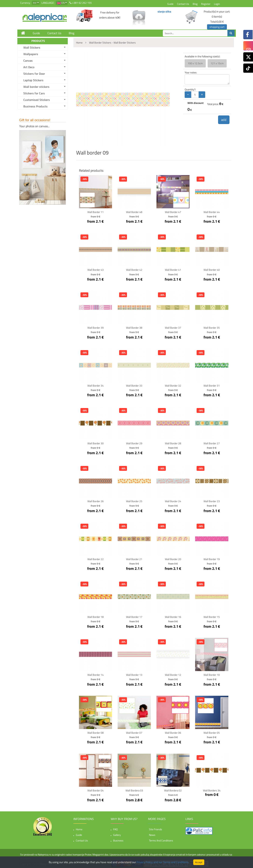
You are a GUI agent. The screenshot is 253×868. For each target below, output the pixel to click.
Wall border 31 (212, 385)
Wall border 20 (173, 558)
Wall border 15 (212, 616)
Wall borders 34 (212, 789)
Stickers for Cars (34, 93)
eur (35, 3)
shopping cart (217, 27)
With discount (195, 103)
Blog (195, 4)
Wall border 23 (212, 501)
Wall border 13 (134, 674)
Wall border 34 (96, 385)
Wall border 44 (212, 212)
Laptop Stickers (33, 80)
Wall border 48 (134, 212)
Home (79, 828)
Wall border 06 (173, 732)
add (224, 120)
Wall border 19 (212, 558)
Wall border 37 (173, 327)
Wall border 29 (134, 443)
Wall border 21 (134, 558)
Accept (199, 862)
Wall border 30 (96, 443)
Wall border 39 (96, 327)
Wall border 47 (173, 212)
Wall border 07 (134, 732)
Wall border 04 (96, 789)
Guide (170, 4)
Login (217, 4)
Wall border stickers (36, 87)
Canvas (28, 61)
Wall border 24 (173, 501)
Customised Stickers (37, 100)
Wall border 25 (134, 501)
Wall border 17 (134, 616)
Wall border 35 (212, 327)
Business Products (35, 106)
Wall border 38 (134, 327)
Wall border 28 (173, 443)
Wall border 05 (212, 732)
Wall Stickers (32, 47)
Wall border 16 (173, 616)
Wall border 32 (173, 385)
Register (206, 4)
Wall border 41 (173, 270)
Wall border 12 (173, 674)
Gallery (117, 834)
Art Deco (29, 67)
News (152, 834)
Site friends (156, 828)
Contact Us (183, 4)
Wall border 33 (134, 385)
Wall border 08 (96, 732)
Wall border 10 (212, 674)
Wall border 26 (96, 501)
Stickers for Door (34, 74)
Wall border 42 (134, 270)
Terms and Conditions (161, 839)
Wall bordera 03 (134, 789)
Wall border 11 (96, 212)
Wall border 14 (96, 674)
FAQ (115, 828)
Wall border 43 (96, 270)
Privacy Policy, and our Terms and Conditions (162, 862)
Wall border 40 (212, 270)
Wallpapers (31, 54)
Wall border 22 (96, 558)
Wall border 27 (212, 443)
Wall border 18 (96, 616)
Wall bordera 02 (173, 789)
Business (118, 839)
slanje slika (164, 11)
